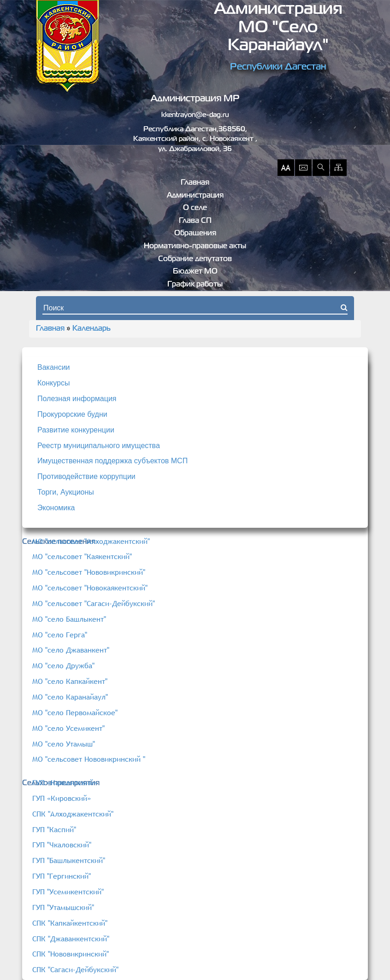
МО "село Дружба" (63, 665)
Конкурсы (53, 383)
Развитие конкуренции (76, 430)
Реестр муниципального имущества (99, 446)
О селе (195, 208)
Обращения (195, 233)
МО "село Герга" (60, 635)
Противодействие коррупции (86, 476)
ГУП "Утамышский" (63, 907)
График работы (195, 285)
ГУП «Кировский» (62, 798)
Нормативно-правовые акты (195, 246)
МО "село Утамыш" (64, 744)
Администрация (195, 196)
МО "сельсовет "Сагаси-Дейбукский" (94, 603)
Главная (195, 183)
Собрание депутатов (195, 259)
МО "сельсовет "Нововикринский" (89, 572)
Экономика (56, 508)
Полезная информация (77, 399)
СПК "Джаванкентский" (71, 939)
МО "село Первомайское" (75, 712)
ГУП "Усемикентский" (68, 892)
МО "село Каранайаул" (70, 697)
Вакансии (54, 367)
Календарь (92, 329)
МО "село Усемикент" (68, 728)
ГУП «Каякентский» (65, 782)
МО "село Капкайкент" (70, 681)
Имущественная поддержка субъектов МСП (112, 461)
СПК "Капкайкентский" (70, 923)
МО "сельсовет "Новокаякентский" (90, 588)
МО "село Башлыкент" (69, 619)
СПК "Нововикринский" (71, 954)
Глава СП (195, 221)
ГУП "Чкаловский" (62, 845)
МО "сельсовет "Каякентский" (82, 556)
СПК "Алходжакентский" (73, 814)
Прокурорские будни (72, 414)
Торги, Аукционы (66, 492)
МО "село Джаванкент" (71, 650)
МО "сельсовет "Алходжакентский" (91, 541)
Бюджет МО (195, 272)
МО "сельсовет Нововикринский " (89, 759)
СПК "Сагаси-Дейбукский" (75, 969)
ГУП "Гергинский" (62, 876)
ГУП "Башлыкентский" (69, 860)
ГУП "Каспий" (54, 829)
